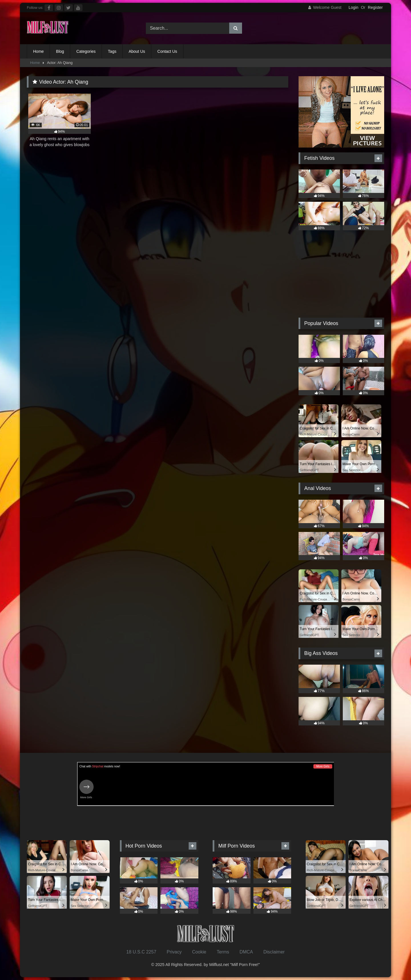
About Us (137, 51)
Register (375, 7)
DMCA (246, 952)
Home (38, 51)
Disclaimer (274, 952)
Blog (60, 51)
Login (353, 7)
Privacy (174, 952)
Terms (223, 952)
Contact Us (167, 51)
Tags (112, 51)
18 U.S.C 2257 (141, 952)
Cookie (199, 952)
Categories (86, 51)
